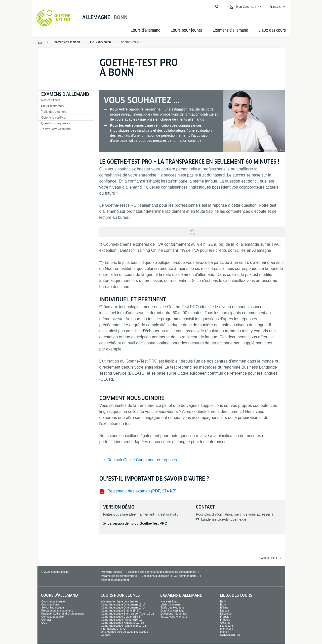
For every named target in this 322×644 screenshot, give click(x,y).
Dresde (225, 611)
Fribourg (225, 620)
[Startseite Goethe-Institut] (53, 18)
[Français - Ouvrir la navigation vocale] (278, 7)
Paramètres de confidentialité (119, 576)
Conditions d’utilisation (155, 576)
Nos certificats (51, 100)
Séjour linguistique (53, 607)
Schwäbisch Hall (230, 635)
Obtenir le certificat (54, 118)
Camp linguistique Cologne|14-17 (121, 617)
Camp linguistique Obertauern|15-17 (123, 604)
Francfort (226, 617)
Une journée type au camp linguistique (124, 632)
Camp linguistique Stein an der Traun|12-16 (128, 614)
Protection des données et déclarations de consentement (162, 572)
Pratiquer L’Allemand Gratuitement (62, 614)
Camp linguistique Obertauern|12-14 (123, 607)
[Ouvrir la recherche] (217, 7)
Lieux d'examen (53, 106)
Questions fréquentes (56, 123)
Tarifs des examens (54, 112)
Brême (224, 607)
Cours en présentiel (53, 601)
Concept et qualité (52, 617)
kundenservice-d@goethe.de (224, 519)
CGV (44, 623)
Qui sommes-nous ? (186, 576)
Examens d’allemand (230, 30)
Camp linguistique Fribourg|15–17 (122, 620)
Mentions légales (111, 572)
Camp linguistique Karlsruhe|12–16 (122, 623)
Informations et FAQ (113, 629)
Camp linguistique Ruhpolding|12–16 (124, 626)
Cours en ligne (50, 604)
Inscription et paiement (115, 580)
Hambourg (227, 626)
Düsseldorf (227, 614)
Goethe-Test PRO (132, 42)
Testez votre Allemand (56, 129)
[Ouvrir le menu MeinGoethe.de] (245, 7)
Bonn (223, 604)
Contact (46, 620)
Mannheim (227, 629)
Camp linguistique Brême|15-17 (120, 611)
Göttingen (226, 623)
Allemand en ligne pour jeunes (119, 601)
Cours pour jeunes (187, 30)
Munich (225, 632)
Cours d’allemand (146, 30)
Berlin (224, 601)
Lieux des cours (272, 30)
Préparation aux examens (57, 611)
